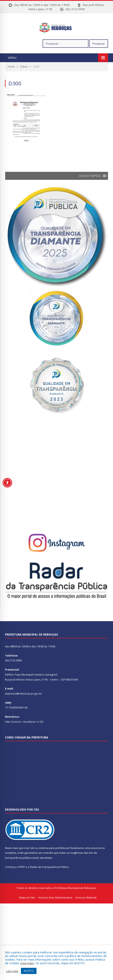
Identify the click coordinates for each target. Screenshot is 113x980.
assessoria (98, 860)
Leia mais (27, 963)
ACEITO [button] (29, 971)
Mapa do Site (27, 909)
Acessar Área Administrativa (55, 909)
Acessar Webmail (86, 909)
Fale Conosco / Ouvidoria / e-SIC (24, 734)
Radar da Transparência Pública (49, 879)
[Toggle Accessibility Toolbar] (7, 483)
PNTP (22, 879)
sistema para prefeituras (54, 860)
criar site (29, 860)
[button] (90, 188)
